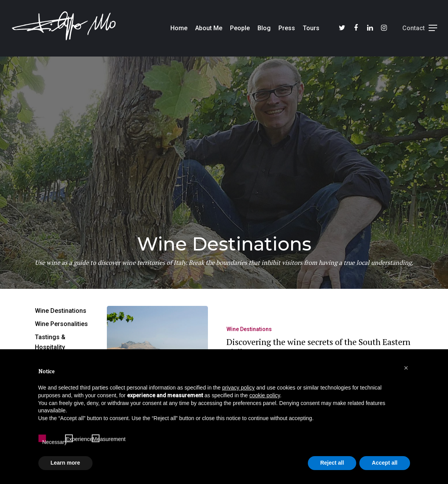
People (240, 28)
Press (287, 28)
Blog (264, 28)
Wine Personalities (61, 324)
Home (179, 28)
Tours (311, 28)
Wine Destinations (249, 332)
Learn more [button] (65, 463)
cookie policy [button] (265, 395)
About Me (209, 28)
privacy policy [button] (239, 388)
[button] (406, 368)
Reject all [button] (332, 463)
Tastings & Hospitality (50, 342)
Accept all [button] (384, 463)
